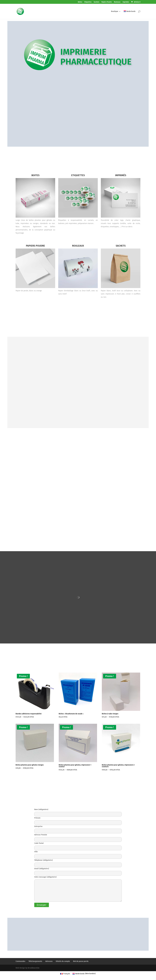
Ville (78, 854)
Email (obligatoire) (78, 871)
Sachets (96, 2)
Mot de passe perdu (81, 961)
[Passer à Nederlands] (130, 15)
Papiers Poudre (107, 2)
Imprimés (126, 2)
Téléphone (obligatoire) (78, 862)
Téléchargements (35, 961)
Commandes (20, 961)
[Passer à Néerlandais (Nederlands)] (84, 974)
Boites (80, 2)
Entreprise (78, 829)
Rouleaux (117, 2)
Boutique (115, 11)
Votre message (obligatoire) (78, 889)
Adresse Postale (78, 837)
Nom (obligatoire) (78, 812)
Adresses (49, 961)
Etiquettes (88, 2)
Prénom (78, 820)
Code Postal (78, 846)
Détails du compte (63, 961)
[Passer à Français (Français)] (65, 974)
